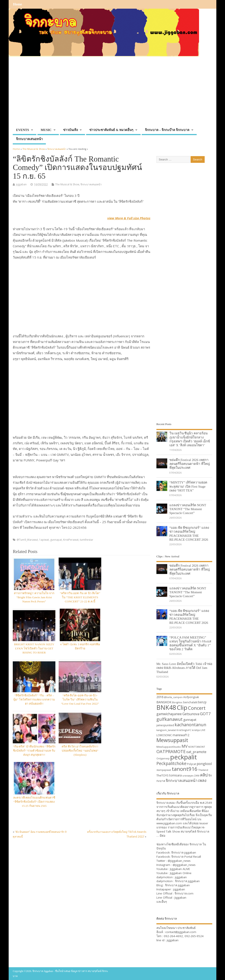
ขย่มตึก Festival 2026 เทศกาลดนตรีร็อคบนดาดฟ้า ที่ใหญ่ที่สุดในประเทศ (190, 464)
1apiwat (44, 540)
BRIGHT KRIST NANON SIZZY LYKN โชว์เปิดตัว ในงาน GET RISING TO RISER (34, 648)
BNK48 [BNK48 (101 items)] (166, 707)
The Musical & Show (67, 184)
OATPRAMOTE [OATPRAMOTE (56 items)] (171, 751)
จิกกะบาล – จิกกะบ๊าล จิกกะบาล (167, 130)
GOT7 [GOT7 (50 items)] (205, 714)
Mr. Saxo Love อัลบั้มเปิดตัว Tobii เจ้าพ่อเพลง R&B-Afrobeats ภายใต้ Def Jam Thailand (184, 668)
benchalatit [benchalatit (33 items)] (190, 702)
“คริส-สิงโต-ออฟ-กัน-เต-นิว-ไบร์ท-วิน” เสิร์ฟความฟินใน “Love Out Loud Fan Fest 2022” (80, 699)
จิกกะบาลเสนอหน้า (29, 139)
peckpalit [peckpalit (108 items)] (184, 757)
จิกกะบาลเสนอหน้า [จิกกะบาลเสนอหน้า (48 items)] (182, 780)
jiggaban (21, 184)
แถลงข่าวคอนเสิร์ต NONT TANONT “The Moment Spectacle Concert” (188, 509)
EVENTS (22, 130)
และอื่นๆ (162, 902)
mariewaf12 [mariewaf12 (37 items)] (181, 735)
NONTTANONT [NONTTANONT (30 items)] (197, 747)
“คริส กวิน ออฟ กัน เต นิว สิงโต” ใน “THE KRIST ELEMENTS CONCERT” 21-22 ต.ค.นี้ (80, 597)
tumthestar (87, 540)
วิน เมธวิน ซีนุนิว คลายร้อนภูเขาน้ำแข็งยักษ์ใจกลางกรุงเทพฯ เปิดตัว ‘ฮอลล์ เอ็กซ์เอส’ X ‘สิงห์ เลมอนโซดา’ (190, 439)
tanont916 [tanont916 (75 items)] (185, 769)
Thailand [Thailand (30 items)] (203, 770)
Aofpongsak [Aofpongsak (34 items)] (191, 697)
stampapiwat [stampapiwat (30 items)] (164, 770)
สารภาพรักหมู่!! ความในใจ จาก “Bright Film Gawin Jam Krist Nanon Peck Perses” (34, 597)
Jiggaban (180, 898)
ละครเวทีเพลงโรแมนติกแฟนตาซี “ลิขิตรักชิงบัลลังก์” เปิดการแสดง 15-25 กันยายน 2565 (34, 802)
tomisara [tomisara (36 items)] (175, 775)
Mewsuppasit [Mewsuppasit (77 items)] (172, 740)
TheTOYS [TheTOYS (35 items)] (162, 775)
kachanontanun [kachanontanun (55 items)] (190, 725)
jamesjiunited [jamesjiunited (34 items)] (165, 725)
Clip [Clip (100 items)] (182, 707)
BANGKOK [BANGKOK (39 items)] (164, 702)
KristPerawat (71, 540)
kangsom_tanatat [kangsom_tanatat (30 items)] (166, 730)
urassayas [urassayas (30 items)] (188, 775)
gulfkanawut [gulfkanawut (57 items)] (170, 719)
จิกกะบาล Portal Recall (186, 857)
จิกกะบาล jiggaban (184, 852)
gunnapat (56, 540)
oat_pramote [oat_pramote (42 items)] (196, 752)
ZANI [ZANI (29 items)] (197, 776)
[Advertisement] (112, 94)
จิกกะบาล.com (184, 893)
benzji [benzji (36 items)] (202, 702)
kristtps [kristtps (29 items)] (196, 730)
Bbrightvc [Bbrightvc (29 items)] (177, 702)
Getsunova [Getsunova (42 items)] (191, 714)
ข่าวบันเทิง (71, 130)
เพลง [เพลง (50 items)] (202, 780)
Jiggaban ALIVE (180, 869)
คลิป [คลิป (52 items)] (204, 775)
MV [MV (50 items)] (185, 746)
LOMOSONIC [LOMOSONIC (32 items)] (164, 735)
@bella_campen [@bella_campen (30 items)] (173, 697)
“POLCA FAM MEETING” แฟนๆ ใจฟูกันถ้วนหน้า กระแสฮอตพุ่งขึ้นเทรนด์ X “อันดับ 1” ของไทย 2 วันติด (190, 643)
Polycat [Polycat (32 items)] (192, 764)
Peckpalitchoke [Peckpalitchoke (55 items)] (171, 763)
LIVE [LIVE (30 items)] (203, 730)
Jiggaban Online (181, 873)
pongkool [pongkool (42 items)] (204, 764)
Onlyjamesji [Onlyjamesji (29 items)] (163, 758)
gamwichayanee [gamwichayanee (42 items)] (169, 714)
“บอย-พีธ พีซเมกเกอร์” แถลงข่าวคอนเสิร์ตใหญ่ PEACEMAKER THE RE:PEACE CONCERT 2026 (189, 534)
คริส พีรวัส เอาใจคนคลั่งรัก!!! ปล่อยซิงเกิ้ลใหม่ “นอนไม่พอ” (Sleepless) (80, 751)
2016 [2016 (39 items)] (160, 697)
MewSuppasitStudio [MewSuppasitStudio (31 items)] (169, 747)
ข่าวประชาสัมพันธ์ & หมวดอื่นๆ (111, 130)
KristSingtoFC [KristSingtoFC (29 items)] (184, 730)
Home (17, 4)
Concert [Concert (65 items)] (197, 708)
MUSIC (46, 130)
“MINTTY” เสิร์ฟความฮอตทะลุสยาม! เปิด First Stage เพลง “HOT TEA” (188, 486)
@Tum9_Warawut (27, 540)
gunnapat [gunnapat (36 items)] (190, 720)
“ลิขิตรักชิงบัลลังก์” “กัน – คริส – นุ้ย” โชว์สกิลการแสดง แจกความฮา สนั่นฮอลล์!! (34, 699)
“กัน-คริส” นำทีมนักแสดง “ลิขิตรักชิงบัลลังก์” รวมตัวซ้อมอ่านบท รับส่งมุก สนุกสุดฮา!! (34, 751)
